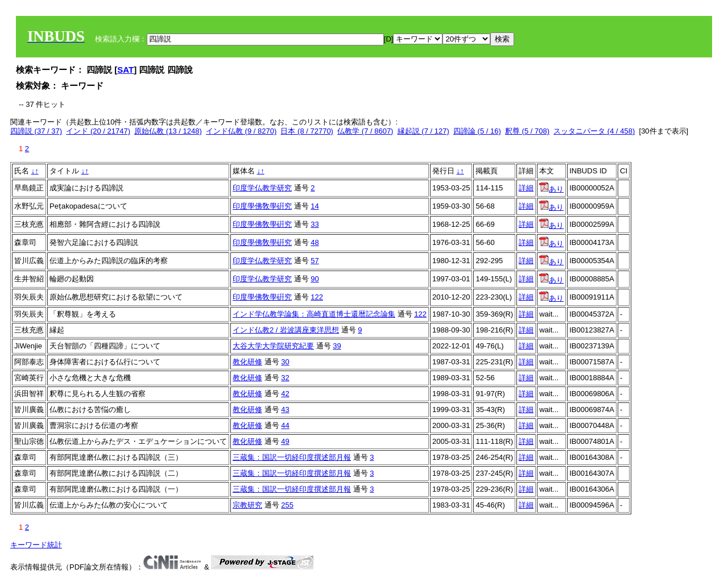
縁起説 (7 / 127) (423, 131)
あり (551, 189)
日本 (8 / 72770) (307, 131)
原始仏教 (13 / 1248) (168, 131)
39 (337, 346)
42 (285, 394)
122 (317, 297)
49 (285, 441)
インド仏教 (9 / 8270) (241, 131)
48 (315, 242)
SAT (125, 70)
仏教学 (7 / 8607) (365, 131)
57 (315, 261)
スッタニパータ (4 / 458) (594, 131)
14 (315, 206)
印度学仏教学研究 (262, 188)
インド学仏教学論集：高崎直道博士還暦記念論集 (314, 314)
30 (285, 362)
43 (285, 410)
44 (285, 425)
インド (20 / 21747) (98, 131)
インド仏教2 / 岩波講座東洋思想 (286, 330)
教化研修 (247, 362)
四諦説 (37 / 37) (36, 131)
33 (315, 224)
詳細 (526, 188)
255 (287, 505)
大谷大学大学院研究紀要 (273, 346)
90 (315, 279)
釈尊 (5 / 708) (527, 131)
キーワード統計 (36, 545)
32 (285, 378)
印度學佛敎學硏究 (262, 206)
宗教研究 (247, 505)
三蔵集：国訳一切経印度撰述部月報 (292, 457)
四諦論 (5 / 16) (477, 131)
